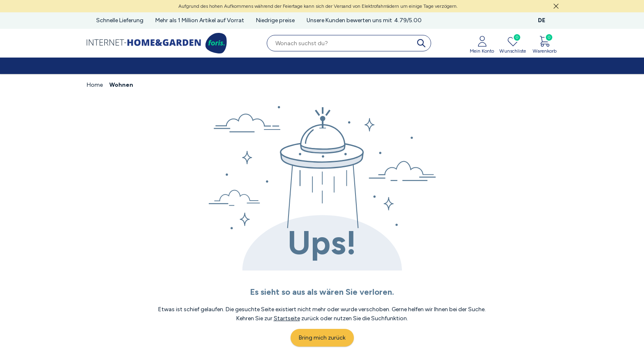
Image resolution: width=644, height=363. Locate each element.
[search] (423, 43)
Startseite (287, 318)
